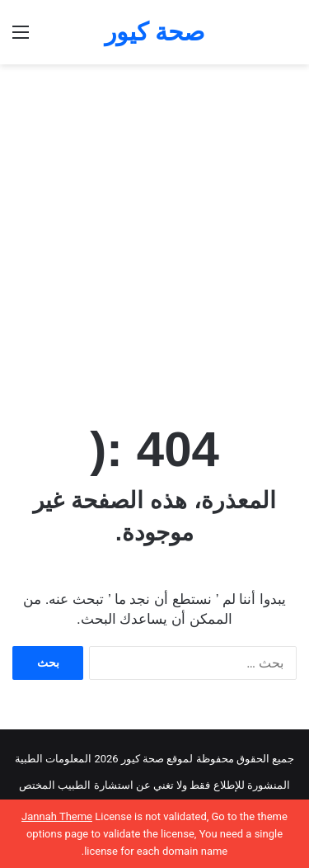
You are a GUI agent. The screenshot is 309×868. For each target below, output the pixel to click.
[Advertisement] (154, 227)
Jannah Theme (57, 816)
